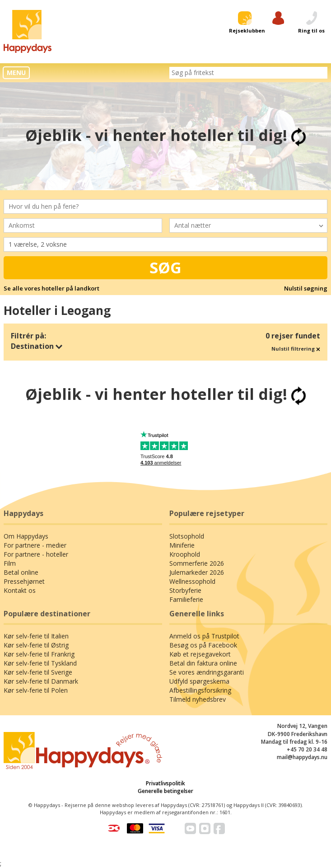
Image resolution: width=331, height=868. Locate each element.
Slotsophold (187, 536)
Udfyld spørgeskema (199, 681)
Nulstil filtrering (296, 349)
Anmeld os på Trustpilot (204, 636)
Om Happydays (26, 536)
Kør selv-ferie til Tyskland (40, 663)
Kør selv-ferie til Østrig (36, 645)
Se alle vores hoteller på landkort (51, 288)
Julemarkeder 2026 (197, 572)
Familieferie (186, 599)
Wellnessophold (192, 581)
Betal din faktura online (203, 663)
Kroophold (185, 554)
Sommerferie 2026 (197, 563)
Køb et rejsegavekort (200, 654)
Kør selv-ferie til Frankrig (39, 654)
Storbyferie (185, 590)
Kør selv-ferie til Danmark (41, 681)
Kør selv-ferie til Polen (36, 690)
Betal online (21, 572)
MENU (16, 73)
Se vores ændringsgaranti (207, 672)
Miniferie (182, 545)
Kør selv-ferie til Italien (36, 636)
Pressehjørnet (24, 581)
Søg (165, 267)
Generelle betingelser (165, 791)
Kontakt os (20, 590)
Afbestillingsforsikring (200, 690)
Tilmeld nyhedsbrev (198, 699)
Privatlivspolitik (165, 783)
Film (10, 563)
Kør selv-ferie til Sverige (38, 672)
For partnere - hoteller (36, 554)
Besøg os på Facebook (203, 645)
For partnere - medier (35, 545)
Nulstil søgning (306, 288)
